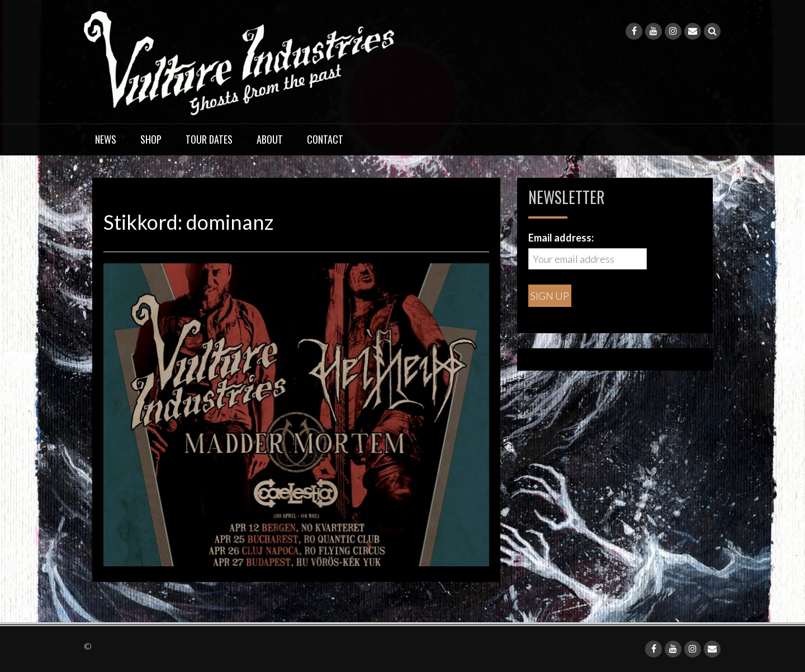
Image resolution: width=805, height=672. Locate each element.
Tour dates (209, 139)
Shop (151, 139)
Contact (325, 139)
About (270, 139)
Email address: (561, 238)
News (106, 139)
